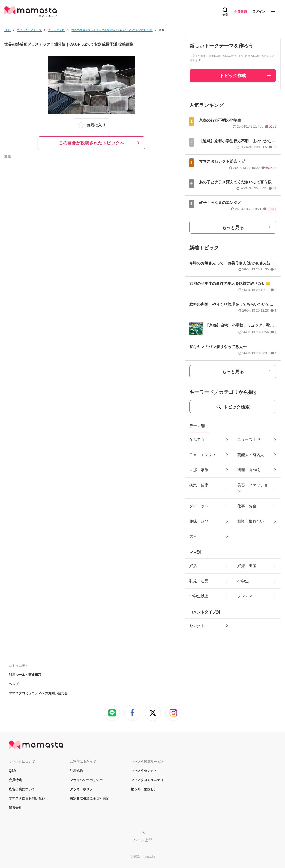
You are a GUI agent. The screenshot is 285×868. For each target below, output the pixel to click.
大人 (193, 536)
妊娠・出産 (247, 566)
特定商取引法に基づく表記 (89, 798)
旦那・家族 (199, 470)
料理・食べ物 (249, 470)
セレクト (197, 626)
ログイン (259, 11)
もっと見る (233, 227)
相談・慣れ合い (251, 521)
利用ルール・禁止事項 (25, 675)
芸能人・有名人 (251, 455)
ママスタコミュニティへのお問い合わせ (38, 693)
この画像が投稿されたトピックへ (91, 143)
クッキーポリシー (83, 789)
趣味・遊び (199, 521)
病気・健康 (199, 485)
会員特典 (15, 780)
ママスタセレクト (144, 771)
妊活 (193, 566)
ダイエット (199, 506)
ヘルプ (14, 684)
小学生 (243, 581)
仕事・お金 (247, 506)
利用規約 (76, 771)
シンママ (245, 596)
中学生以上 (199, 596)
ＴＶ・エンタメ (203, 455)
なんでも (197, 439)
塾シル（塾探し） (144, 789)
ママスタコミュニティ (147, 780)
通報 (8, 156)
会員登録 (240, 11)
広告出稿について (22, 789)
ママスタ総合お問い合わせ (28, 798)
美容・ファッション (253, 488)
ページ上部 (143, 840)
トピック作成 (233, 76)
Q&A (12, 771)
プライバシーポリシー (86, 780)
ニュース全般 (249, 439)
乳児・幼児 (199, 581)
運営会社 (15, 808)
